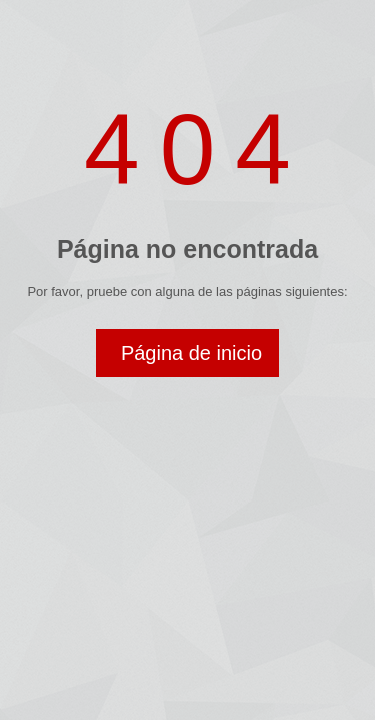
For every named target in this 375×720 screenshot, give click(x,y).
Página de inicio (191, 353)
